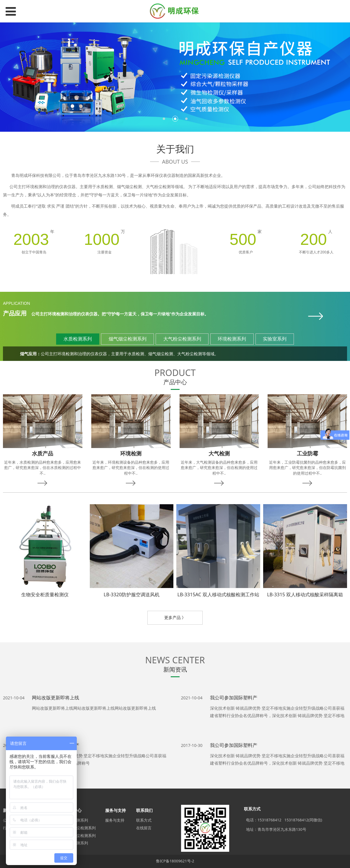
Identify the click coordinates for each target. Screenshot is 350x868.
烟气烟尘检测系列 (80, 828)
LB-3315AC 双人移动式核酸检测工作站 (218, 595)
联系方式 (144, 820)
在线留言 (144, 828)
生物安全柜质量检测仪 (45, 595)
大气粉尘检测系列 (80, 836)
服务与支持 (115, 820)
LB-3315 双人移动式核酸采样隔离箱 (305, 595)
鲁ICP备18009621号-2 (175, 861)
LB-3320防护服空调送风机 (132, 595)
